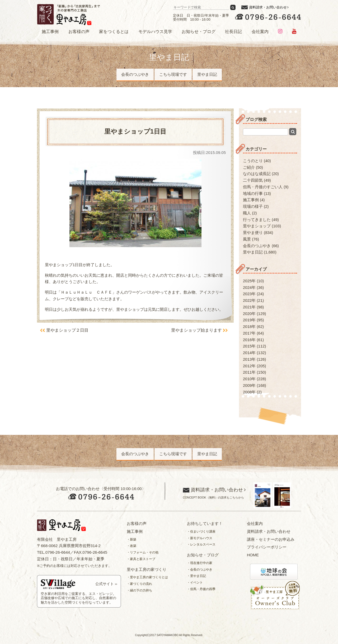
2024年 (249, 287)
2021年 (249, 307)
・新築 (132, 539)
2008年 (249, 392)
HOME (253, 555)
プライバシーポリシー (267, 547)
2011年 (249, 372)
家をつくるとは (114, 32)
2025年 (249, 281)
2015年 (249, 346)
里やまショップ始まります (196, 330)
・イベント (195, 582)
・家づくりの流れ (139, 584)
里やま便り (253, 232)
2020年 (249, 314)
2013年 (249, 359)
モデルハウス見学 (155, 32)
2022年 (249, 300)
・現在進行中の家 (200, 563)
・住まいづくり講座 (201, 532)
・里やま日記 (196, 576)
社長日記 (233, 32)
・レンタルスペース (201, 544)
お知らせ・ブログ (199, 32)
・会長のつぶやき (200, 570)
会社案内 (260, 32)
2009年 (249, 385)
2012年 (249, 366)
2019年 (249, 320)
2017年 (249, 333)
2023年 (249, 294)
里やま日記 (207, 74)
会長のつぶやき (135, 74)
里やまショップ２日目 (68, 330)
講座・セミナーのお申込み (271, 539)
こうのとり (253, 161)
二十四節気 (253, 180)
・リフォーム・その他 (143, 552)
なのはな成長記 (257, 174)
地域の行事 (253, 193)
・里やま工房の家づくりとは (147, 577)
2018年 (249, 326)
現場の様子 (253, 206)
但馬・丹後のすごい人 (263, 187)
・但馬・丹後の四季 (201, 589)
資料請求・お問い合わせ (268, 7)
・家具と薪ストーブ (141, 559)
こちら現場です (173, 74)
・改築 (132, 546)
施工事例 (50, 32)
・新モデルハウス (200, 538)
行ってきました (257, 220)
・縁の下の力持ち (139, 590)
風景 (247, 239)
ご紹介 (249, 167)
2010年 (249, 379)
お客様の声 (79, 32)
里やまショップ (257, 226)
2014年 (249, 353)
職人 (247, 213)
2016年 (249, 340)
